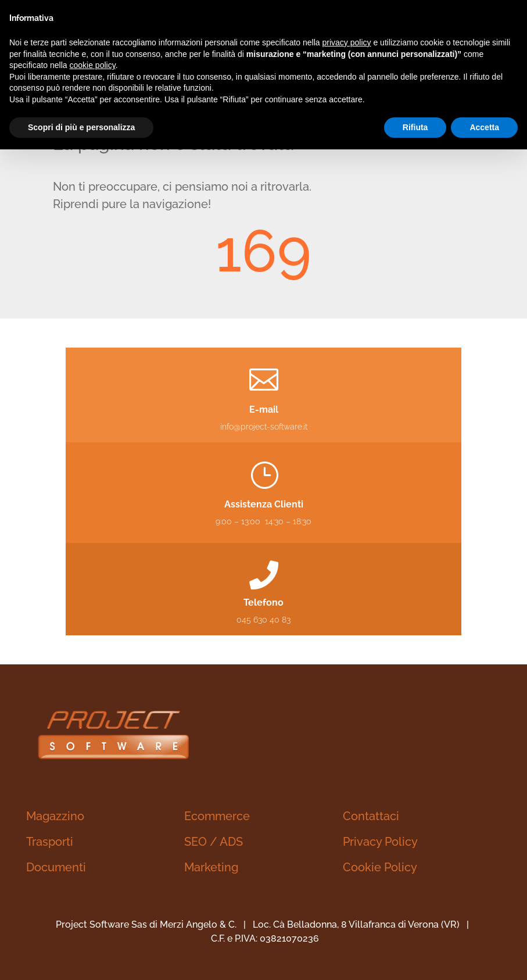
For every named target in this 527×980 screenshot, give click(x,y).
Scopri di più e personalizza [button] (81, 127)
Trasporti (50, 842)
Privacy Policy (380, 842)
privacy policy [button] (347, 42)
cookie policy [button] (93, 65)
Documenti (56, 867)
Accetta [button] (484, 127)
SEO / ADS (214, 842)
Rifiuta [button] (415, 127)
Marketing (211, 867)
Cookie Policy (380, 867)
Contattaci (371, 816)
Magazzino (55, 816)
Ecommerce (217, 816)
